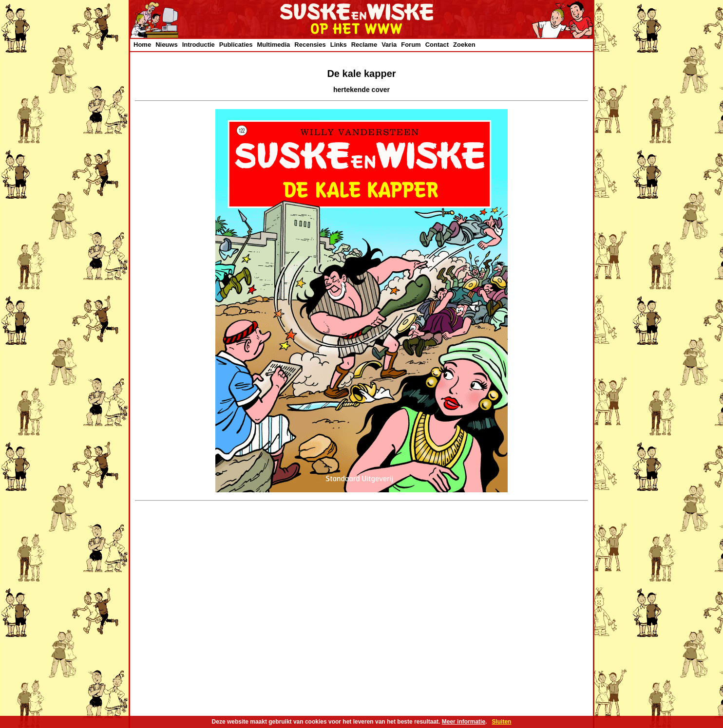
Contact (437, 45)
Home (142, 45)
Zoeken (464, 45)
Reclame (364, 45)
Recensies (310, 45)
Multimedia (273, 45)
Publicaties (236, 45)
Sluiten (501, 722)
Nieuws (167, 45)
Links (339, 45)
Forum (411, 45)
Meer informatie (464, 722)
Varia (389, 45)
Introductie (199, 45)
